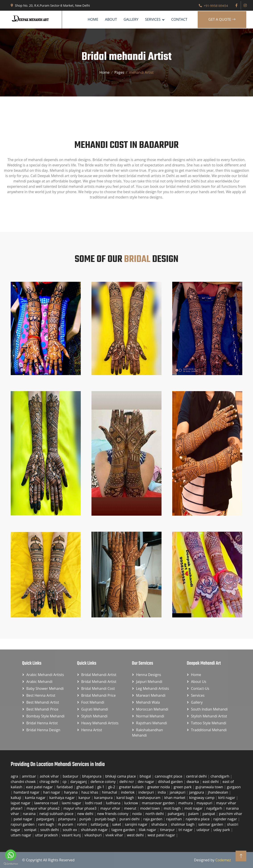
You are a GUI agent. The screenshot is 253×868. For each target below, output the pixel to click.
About (111, 19)
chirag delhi (50, 782)
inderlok (128, 792)
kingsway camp (202, 798)
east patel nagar (40, 787)
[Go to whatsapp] (11, 855)
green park (183, 787)
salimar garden (211, 824)
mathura (186, 803)
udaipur (204, 830)
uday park (222, 830)
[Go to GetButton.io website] (11, 864)
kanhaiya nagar (62, 798)
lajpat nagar (21, 803)
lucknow (132, 803)
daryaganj (79, 782)
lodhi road (94, 803)
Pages (119, 72)
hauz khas (90, 792)
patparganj (46, 819)
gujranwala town (210, 787)
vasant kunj (72, 835)
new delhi (86, 814)
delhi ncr (127, 782)
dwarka (193, 782)
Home (93, 19)
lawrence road (46, 803)
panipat (209, 814)
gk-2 (112, 787)
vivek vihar (115, 835)
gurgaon (234, 787)
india (162, 792)
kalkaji (16, 798)
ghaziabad (85, 787)
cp (65, 782)
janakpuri (178, 792)
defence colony (104, 782)
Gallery (131, 19)
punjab (86, 819)
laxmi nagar (72, 803)
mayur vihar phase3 (80, 808)
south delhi (50, 830)
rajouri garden (23, 824)
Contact (179, 19)
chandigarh (220, 776)
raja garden (153, 819)
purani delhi (130, 819)
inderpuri (147, 792)
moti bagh (173, 808)
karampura (104, 798)
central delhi (197, 776)
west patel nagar (162, 835)
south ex (70, 830)
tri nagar (186, 830)
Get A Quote (222, 19)
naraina (30, 814)
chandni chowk (24, 782)
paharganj (176, 814)
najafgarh (215, 808)
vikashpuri (94, 835)
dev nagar (146, 782)
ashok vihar (50, 776)
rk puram (66, 824)
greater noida (159, 787)
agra (15, 776)
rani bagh (47, 824)
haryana (71, 792)
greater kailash (132, 787)
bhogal (146, 776)
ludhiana (114, 803)
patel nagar (24, 819)
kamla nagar (36, 798)
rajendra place (198, 819)
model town (150, 808)
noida (137, 814)
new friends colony (113, 814)
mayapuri (205, 803)
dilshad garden (171, 782)
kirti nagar (227, 798)
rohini (82, 824)
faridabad (65, 787)
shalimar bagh (183, 824)
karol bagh (126, 798)
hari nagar (52, 792)
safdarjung (100, 824)
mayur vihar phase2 (44, 808)
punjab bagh (106, 819)
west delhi (136, 835)
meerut (131, 808)
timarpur (168, 830)
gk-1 (101, 787)
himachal (110, 792)
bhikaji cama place (121, 776)
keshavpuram (150, 798)
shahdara (160, 824)
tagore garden (124, 830)
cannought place (169, 776)
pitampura (67, 819)
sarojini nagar (137, 824)
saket (117, 824)
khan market (175, 798)
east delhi (211, 782)
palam (194, 814)
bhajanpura (92, 776)
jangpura (197, 792)
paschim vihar (230, 814)
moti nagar (194, 808)
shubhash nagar (95, 830)
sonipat (31, 830)
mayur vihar (111, 808)
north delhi (155, 814)
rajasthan (174, 819)
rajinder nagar (226, 819)
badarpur (71, 776)
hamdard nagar (27, 792)
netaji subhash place (57, 814)
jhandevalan (218, 792)
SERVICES (153, 19)
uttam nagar (21, 835)
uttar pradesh (47, 835)
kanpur (85, 798)
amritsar (29, 776)
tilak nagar (148, 830)
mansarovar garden (159, 803)
